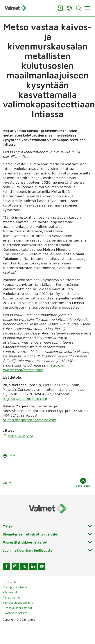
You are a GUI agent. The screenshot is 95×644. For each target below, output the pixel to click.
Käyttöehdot (11, 592)
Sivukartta (10, 582)
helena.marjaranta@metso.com (29, 420)
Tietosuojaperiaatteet (17, 608)
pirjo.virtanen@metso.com (25, 399)
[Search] (78, 8)
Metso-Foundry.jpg (18, 436)
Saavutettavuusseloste (18, 603)
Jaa (7, 483)
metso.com (56, 365)
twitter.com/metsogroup (23, 370)
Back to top (83, 483)
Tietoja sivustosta (15, 587)
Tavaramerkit (11, 597)
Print (9, 456)
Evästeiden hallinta (15, 613)
